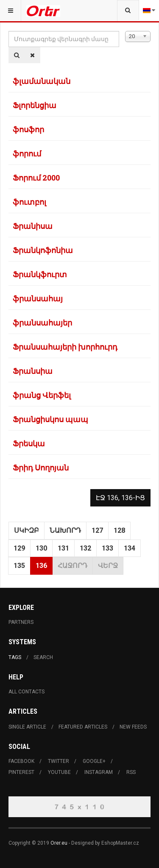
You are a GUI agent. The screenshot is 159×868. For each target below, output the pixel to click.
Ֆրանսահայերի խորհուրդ (65, 347)
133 (107, 548)
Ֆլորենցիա (35, 105)
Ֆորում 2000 (36, 178)
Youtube (59, 772)
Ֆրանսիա (33, 371)
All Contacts (26, 692)
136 (41, 566)
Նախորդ (65, 530)
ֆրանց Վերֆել (42, 395)
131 (63, 548)
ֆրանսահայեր (42, 323)
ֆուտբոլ (29, 202)
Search (43, 657)
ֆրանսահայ (38, 298)
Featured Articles (83, 727)
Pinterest (21, 772)
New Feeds (133, 727)
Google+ (94, 761)
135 (19, 566)
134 (130, 548)
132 (85, 548)
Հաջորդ (73, 566)
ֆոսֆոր (28, 129)
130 (41, 548)
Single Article (27, 727)
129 (19, 548)
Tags (15, 657)
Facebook (21, 761)
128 (119, 530)
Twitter (59, 761)
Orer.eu (59, 843)
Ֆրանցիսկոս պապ (50, 419)
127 (97, 530)
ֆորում (27, 153)
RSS (131, 772)
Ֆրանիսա (33, 226)
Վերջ (108, 566)
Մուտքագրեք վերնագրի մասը (9, 31)
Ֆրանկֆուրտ (40, 274)
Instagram (99, 772)
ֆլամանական (42, 81)
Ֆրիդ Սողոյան (41, 467)
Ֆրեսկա (29, 443)
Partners (21, 622)
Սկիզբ (26, 530)
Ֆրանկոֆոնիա (43, 250)
